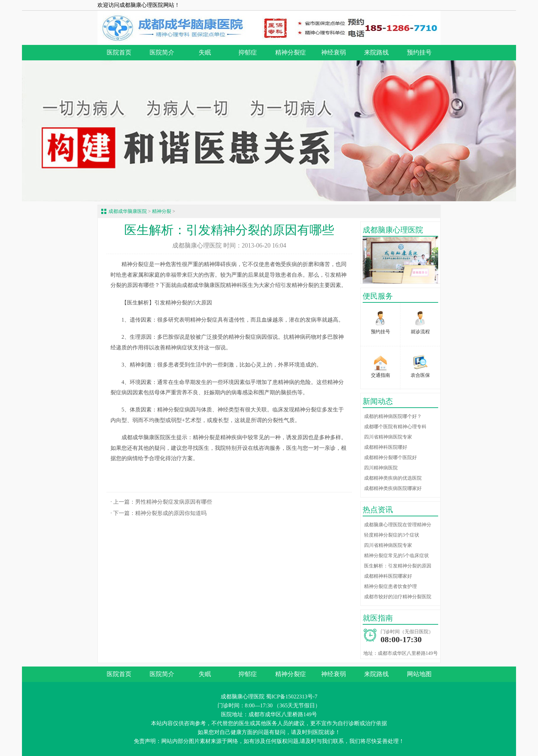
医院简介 (162, 52)
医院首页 (119, 52)
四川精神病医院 (381, 468)
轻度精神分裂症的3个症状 (392, 535)
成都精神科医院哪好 (386, 447)
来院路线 (376, 52)
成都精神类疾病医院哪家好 (393, 488)
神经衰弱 (334, 52)
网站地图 (419, 674)
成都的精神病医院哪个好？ (393, 416)
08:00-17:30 (401, 639)
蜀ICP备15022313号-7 (292, 697)
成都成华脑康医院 (128, 211)
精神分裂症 (291, 52)
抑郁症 (248, 52)
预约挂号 (419, 52)
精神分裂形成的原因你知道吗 (171, 513)
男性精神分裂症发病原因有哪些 (174, 502)
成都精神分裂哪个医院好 (390, 458)
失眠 (205, 52)
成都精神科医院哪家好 (388, 576)
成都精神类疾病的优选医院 (393, 478)
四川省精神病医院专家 (388, 437)
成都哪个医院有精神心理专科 (395, 427)
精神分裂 (162, 211)
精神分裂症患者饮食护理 (390, 586)
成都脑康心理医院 (197, 245)
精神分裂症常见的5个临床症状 (396, 556)
